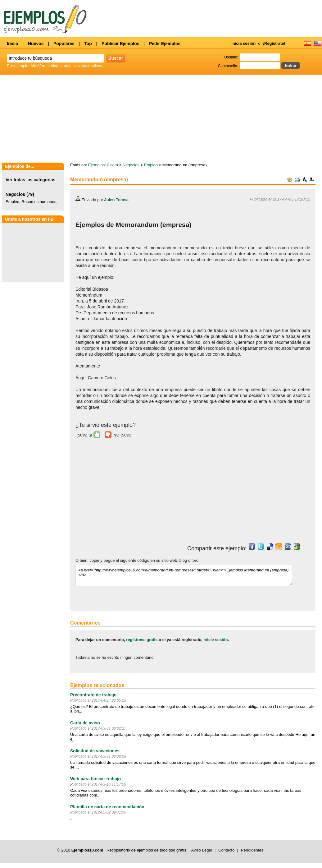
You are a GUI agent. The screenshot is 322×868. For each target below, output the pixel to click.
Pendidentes (252, 850)
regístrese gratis (142, 640)
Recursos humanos (39, 202)
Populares (64, 44)
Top (88, 44)
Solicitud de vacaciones (95, 751)
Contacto (226, 850)
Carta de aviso (85, 723)
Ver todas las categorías (30, 180)
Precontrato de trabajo (93, 695)
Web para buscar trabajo (95, 779)
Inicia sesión (243, 43)
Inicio (13, 44)
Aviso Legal (202, 850)
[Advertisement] (161, 119)
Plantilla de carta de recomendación (107, 807)
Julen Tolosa (117, 200)
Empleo (12, 202)
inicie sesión (216, 640)
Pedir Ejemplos (165, 44)
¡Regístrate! (274, 43)
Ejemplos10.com (103, 165)
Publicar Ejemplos (120, 44)
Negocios (15, 194)
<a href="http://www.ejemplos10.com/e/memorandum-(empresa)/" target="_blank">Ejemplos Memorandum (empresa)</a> (184, 575)
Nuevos (36, 44)
